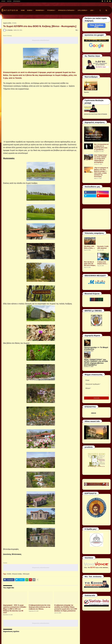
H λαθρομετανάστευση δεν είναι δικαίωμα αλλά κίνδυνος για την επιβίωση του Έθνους (40, 607)
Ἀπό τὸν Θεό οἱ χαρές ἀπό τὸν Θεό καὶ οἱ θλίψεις (90, 264)
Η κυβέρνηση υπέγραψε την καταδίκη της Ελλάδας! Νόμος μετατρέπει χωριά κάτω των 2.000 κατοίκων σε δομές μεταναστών (66, 608)
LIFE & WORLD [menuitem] (82, 10)
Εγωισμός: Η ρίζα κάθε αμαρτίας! (103, 247)
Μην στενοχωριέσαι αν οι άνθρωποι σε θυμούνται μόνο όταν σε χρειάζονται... (101, 147)
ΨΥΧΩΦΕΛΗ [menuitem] (51, 10)
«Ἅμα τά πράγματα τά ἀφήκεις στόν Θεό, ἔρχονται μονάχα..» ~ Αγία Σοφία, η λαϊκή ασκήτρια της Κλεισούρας (101, 172)
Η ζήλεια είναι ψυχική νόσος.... (102, 263)
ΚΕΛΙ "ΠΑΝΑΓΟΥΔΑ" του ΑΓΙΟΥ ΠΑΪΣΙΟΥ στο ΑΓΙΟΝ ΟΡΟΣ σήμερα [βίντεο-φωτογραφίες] (101, 159)
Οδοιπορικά (26, 574)
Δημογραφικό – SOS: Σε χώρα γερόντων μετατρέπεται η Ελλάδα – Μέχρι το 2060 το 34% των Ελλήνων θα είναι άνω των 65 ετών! (15, 609)
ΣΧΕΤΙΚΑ (9, 1)
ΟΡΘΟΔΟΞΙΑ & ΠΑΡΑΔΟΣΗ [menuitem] (66, 10)
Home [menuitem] (23, 10)
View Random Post (96, 25)
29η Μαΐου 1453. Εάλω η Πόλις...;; (89, 247)
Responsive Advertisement (41, 40)
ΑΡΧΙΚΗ (3, 1)
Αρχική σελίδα (7, 23)
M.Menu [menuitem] (30, 10)
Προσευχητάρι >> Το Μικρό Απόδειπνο (94, 136)
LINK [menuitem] (92, 10)
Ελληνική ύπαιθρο (17, 574)
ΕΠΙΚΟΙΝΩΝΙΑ (17, 1)
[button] (100, 10)
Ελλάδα (14, 23)
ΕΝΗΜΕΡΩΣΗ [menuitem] (40, 10)
